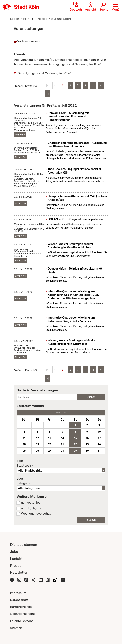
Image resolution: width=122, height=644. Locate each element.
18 (24, 444)
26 (37, 451)
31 (99, 451)
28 (62, 451)
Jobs (14, 552)
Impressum (18, 593)
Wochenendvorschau (36, 514)
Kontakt (16, 558)
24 (99, 444)
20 (50, 444)
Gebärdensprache (23, 614)
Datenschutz (19, 600)
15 (75, 438)
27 (50, 451)
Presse (16, 565)
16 (87, 438)
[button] (116, 7)
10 (99, 432)
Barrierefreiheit (21, 607)
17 (99, 438)
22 (75, 444)
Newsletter (19, 572)
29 (75, 451)
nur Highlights (31, 508)
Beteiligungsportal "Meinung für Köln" (44, 73)
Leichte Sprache (22, 621)
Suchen (91, 397)
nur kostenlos (31, 503)
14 (62, 438)
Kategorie (61, 481)
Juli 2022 (61, 412)
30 (87, 451)
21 (62, 444)
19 (37, 444)
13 (50, 438)
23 (87, 444)
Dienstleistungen (24, 545)
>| (48, 94)
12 (37, 438)
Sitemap (16, 628)
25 (24, 451)
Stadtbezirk (61, 463)
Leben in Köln (20, 19)
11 (24, 438)
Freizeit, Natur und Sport (53, 19)
